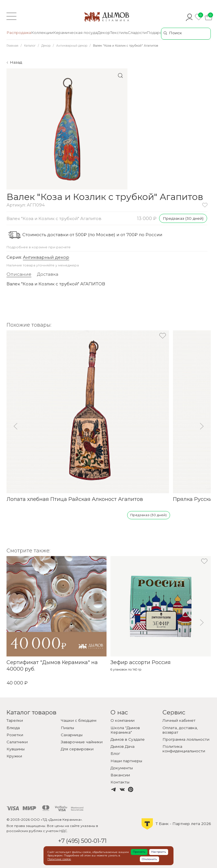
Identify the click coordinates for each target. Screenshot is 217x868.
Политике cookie (59, 859)
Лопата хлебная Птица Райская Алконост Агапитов (75, 499)
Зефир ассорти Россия (141, 662)
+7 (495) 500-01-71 (82, 841)
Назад (16, 62)
